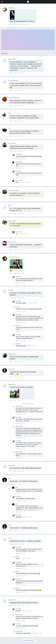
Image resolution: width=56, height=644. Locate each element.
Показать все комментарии (28, 404)
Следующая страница (28, 640)
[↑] (23, 24)
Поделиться (29, 24)
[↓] (26, 24)
